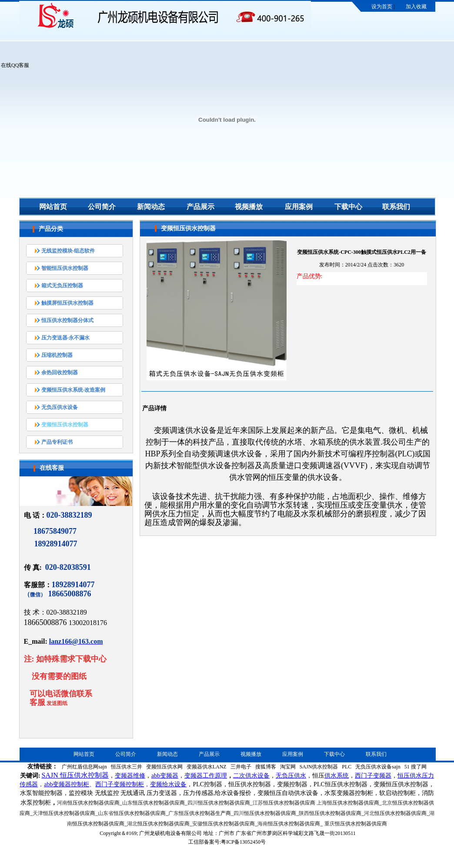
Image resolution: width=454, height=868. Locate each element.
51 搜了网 (416, 767)
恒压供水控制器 (84, 775)
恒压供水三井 (127, 767)
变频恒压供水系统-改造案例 (73, 390)
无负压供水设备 (60, 407)
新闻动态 (151, 207)
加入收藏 (416, 7)
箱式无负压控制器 (62, 286)
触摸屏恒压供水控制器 (67, 303)
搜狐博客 (266, 767)
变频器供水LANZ (207, 767)
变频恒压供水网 (164, 767)
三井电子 (241, 767)
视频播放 (249, 207)
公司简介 (102, 207)
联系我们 (396, 207)
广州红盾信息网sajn (84, 767)
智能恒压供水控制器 (65, 268)
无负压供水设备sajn (378, 767)
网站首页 (53, 207)
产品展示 (200, 207)
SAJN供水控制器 (319, 767)
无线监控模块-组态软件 (68, 251)
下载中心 (348, 207)
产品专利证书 (57, 442)
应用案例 (299, 207)
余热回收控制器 (60, 372)
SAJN (50, 775)
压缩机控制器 (57, 355)
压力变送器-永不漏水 (66, 338)
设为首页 (382, 7)
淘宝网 (288, 767)
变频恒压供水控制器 (65, 425)
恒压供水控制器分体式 (67, 320)
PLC (347, 767)
